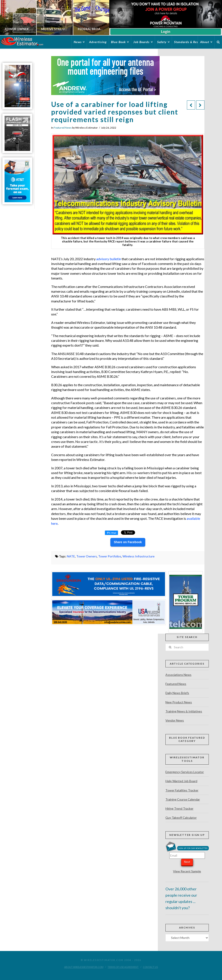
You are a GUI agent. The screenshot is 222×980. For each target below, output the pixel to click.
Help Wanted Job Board (181, 781)
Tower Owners (87, 556)
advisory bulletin (109, 259)
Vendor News (175, 720)
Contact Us (150, 967)
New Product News (179, 702)
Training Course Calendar (183, 799)
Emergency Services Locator (185, 772)
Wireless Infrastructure (139, 556)
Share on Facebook (128, 542)
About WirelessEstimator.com (84, 967)
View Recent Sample (187, 871)
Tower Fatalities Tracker (182, 790)
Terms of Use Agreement (123, 967)
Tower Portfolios (110, 556)
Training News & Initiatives (184, 711)
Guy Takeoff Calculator (181, 818)
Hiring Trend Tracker (179, 808)
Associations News (178, 675)
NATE (71, 556)
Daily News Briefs (177, 693)
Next (187, 862)
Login (166, 32)
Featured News (63, 128)
